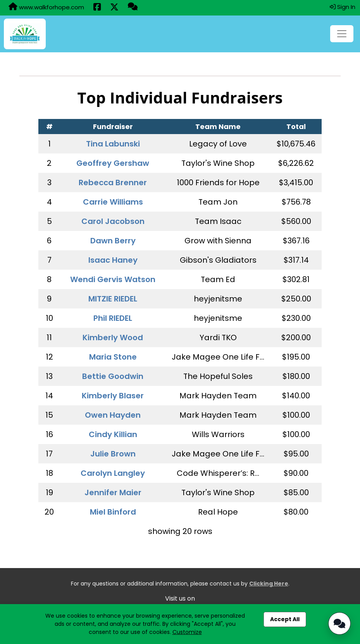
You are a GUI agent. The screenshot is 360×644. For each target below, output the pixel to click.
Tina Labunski (113, 144)
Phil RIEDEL (113, 318)
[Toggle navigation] (342, 34)
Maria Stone (113, 357)
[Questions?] (133, 7)
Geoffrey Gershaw (113, 163)
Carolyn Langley (113, 473)
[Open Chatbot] (339, 623)
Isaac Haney (113, 260)
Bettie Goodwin (113, 376)
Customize (187, 632)
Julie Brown (113, 454)
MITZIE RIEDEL (113, 299)
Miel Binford (113, 512)
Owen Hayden (113, 415)
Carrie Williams (113, 202)
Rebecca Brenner (113, 183)
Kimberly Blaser (113, 396)
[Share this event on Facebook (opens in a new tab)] (97, 8)
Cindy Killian (113, 434)
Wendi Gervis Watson (113, 279)
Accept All (285, 619)
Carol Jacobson (113, 221)
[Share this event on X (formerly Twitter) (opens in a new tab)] (114, 8)
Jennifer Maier (113, 492)
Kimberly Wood (113, 337)
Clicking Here (269, 584)
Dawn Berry (113, 241)
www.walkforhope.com (46, 7)
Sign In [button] (343, 7)
